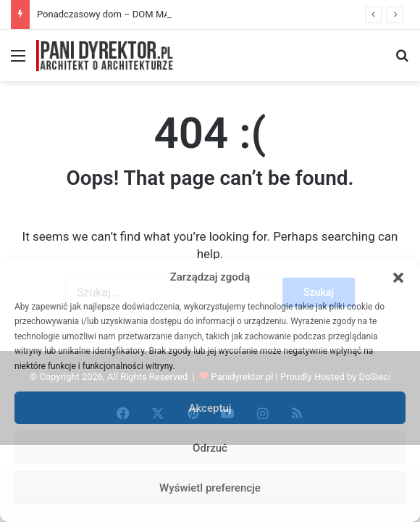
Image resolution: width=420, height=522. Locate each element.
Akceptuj (210, 408)
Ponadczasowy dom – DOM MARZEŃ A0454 (130, 14)
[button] (398, 278)
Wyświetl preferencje (210, 488)
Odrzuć (210, 448)
